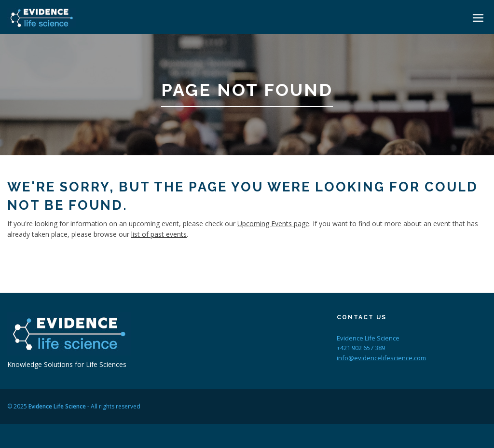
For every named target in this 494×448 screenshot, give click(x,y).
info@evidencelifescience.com (381, 358)
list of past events (159, 234)
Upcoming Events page (273, 224)
